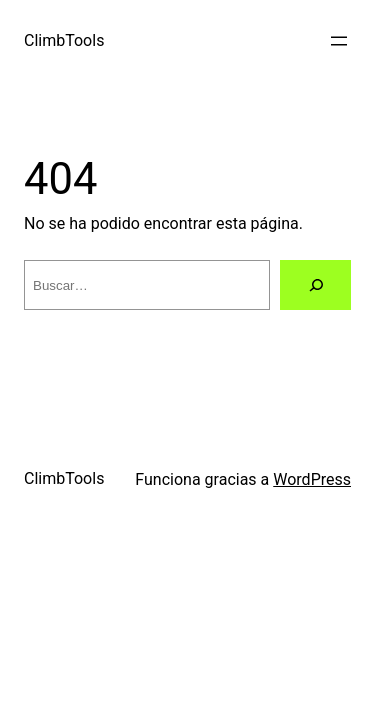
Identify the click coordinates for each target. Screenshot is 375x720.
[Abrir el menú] (339, 41)
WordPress (312, 479)
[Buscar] (315, 284)
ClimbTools (64, 40)
